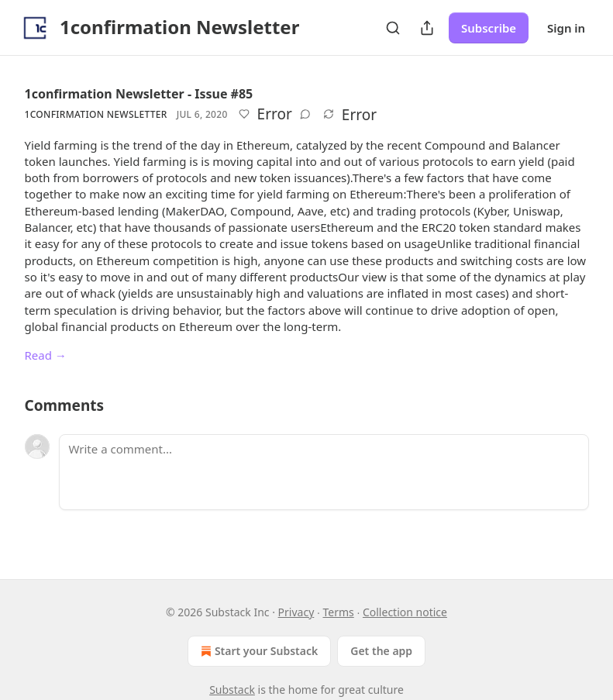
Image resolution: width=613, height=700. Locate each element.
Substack (232, 690)
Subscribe (489, 28)
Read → (46, 355)
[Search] (393, 28)
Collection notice (405, 612)
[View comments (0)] (305, 114)
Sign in (566, 28)
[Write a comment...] (324, 472)
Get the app (381, 651)
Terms (338, 612)
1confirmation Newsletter (96, 114)
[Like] (244, 114)
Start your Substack (258, 651)
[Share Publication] (427, 28)
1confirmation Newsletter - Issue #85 (139, 94)
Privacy (296, 612)
